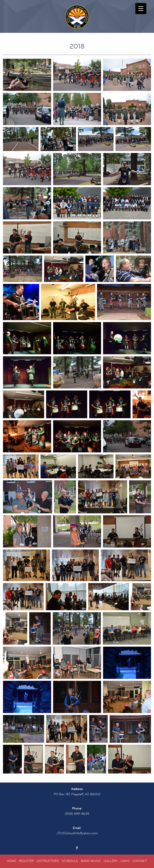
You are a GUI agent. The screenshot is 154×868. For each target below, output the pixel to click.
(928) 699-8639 (77, 814)
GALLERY (111, 861)
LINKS (125, 861)
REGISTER (26, 861)
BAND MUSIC (91, 861)
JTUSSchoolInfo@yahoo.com (77, 833)
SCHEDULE (70, 861)
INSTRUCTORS (48, 861)
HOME (11, 861)
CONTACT (140, 861)
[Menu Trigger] (141, 9)
